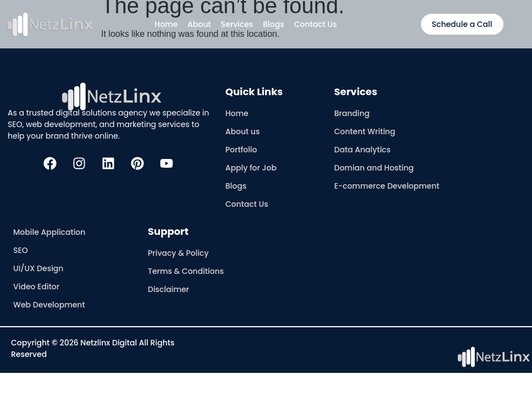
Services (237, 24)
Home (166, 24)
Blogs (274, 24)
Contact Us (315, 24)
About (199, 24)
